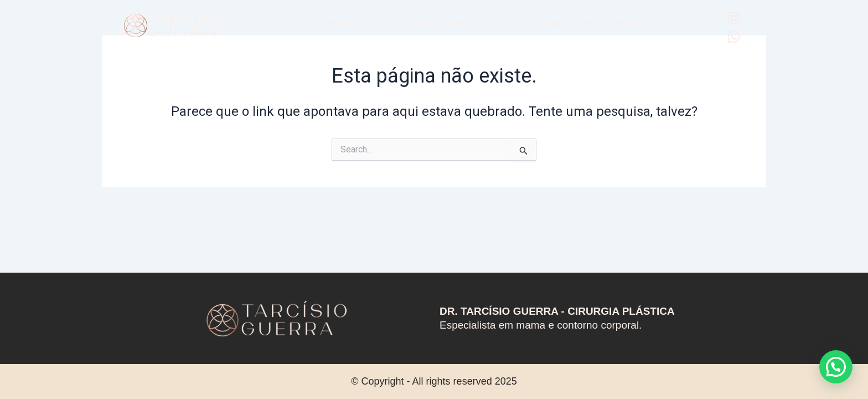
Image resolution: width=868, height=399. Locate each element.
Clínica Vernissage (530, 21)
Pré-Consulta (611, 21)
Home (287, 21)
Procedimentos (350, 21)
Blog (666, 21)
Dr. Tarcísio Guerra (437, 21)
